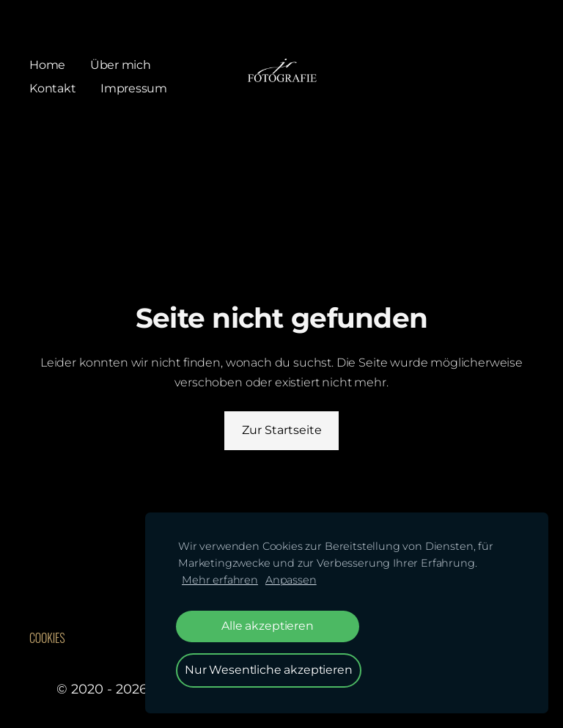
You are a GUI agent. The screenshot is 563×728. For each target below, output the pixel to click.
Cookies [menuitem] (47, 638)
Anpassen (291, 580)
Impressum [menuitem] (134, 88)
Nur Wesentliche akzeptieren (269, 670)
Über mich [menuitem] (121, 65)
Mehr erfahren (220, 580)
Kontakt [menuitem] (52, 88)
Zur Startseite (282, 430)
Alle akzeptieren (267, 626)
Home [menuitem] (47, 65)
